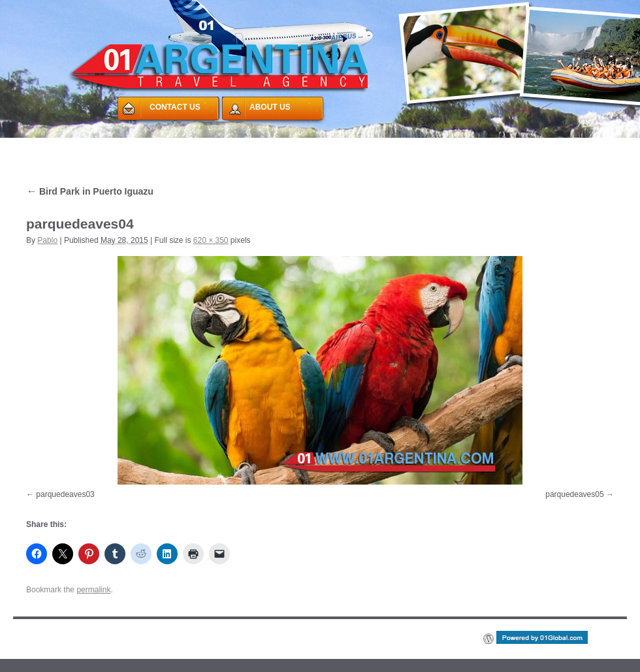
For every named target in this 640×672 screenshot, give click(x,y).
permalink (93, 590)
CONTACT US (175, 107)
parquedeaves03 (65, 494)
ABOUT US (270, 107)
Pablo (47, 240)
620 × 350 (211, 240)
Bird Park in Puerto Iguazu (90, 191)
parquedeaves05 (574, 494)
